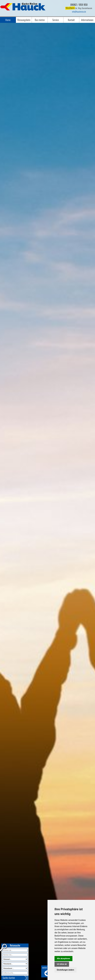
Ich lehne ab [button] (62, 964)
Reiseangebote (24, 20)
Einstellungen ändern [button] (65, 970)
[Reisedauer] (15, 968)
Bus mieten (40, 20)
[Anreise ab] (15, 950)
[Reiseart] (15, 959)
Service (56, 20)
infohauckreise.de (79, 12)
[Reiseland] (15, 964)
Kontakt (71, 20)
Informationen (87, 20)
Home (8, 20)
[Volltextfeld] (15, 973)
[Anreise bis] (15, 955)
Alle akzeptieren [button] (63, 958)
